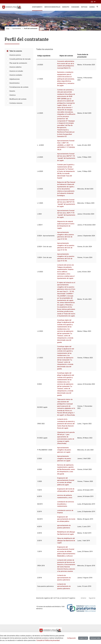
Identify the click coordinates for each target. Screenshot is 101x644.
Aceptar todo (83, 638)
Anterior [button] (83, 598)
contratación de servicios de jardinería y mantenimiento (66, 504)
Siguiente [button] (92, 598)
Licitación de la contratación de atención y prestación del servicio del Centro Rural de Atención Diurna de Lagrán (66, 424)
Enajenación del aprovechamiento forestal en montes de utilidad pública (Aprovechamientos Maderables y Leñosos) (66, 551)
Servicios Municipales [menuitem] (52, 7)
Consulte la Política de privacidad (48, 640)
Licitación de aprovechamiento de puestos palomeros (64, 578)
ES (93, 2)
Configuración (71, 638)
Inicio (8, 28)
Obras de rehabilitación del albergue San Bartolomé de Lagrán (66, 541)
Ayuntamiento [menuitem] (37, 7)
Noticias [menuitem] (84, 7)
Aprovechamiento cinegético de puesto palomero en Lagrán (64, 450)
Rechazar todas (95, 638)
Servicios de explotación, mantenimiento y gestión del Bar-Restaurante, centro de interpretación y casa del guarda (66, 469)
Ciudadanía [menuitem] (75, 7)
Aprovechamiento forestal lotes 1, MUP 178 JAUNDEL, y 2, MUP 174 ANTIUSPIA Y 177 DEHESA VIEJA (66, 145)
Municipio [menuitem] (66, 7)
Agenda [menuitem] (92, 7)
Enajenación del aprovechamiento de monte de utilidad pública (66, 519)
